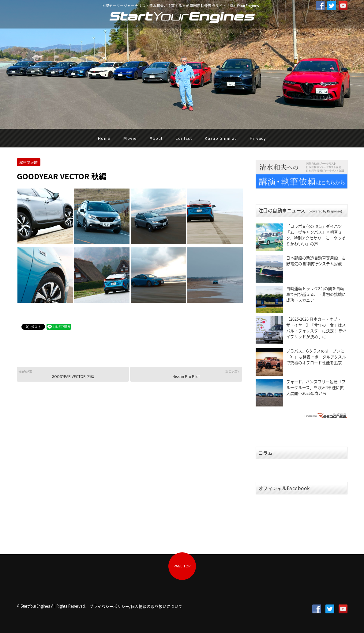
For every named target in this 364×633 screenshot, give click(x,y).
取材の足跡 (28, 162)
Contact (184, 138)
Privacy (258, 138)
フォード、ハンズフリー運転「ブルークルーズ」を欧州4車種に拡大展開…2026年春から (316, 387)
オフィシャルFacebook (284, 488)
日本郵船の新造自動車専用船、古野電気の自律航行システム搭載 (316, 261)
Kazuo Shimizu (221, 138)
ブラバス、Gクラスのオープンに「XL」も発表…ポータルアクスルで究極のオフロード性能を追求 (316, 357)
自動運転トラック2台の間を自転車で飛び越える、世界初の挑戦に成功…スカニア (316, 294)
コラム (266, 453)
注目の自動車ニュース (300, 210)
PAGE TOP (182, 566)
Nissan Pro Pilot (185, 374)
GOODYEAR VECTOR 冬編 (72, 374)
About (156, 138)
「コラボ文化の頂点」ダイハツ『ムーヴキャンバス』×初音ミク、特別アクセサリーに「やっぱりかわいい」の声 (316, 235)
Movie (130, 138)
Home (104, 138)
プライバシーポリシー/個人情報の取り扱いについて (136, 606)
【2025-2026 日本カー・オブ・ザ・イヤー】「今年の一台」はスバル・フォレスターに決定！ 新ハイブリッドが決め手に (317, 328)
